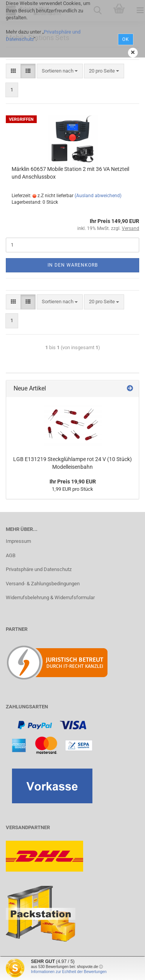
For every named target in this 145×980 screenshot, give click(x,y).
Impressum (18, 541)
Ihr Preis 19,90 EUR (73, 482)
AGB (11, 555)
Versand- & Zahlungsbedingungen (43, 584)
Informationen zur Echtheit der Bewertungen (69, 972)
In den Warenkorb (73, 265)
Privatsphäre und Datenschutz (39, 569)
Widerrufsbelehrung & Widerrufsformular (50, 597)
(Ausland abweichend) (98, 196)
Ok (126, 39)
